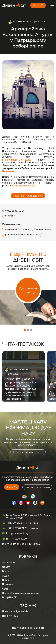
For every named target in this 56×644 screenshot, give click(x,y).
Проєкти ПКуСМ (11, 616)
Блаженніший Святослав (17, 160)
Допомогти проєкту (28, 290)
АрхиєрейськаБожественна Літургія (22, 235)
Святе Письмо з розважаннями (20, 593)
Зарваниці (9, 171)
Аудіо (6, 576)
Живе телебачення (23, 186)
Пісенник (8, 584)
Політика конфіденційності (28, 628)
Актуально (9, 216)
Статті (6, 567)
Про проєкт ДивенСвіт (15, 611)
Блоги (6, 571)
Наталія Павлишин (22, 22)
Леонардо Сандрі (42, 229)
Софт (5, 589)
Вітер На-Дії (9, 597)
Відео (6, 580)
